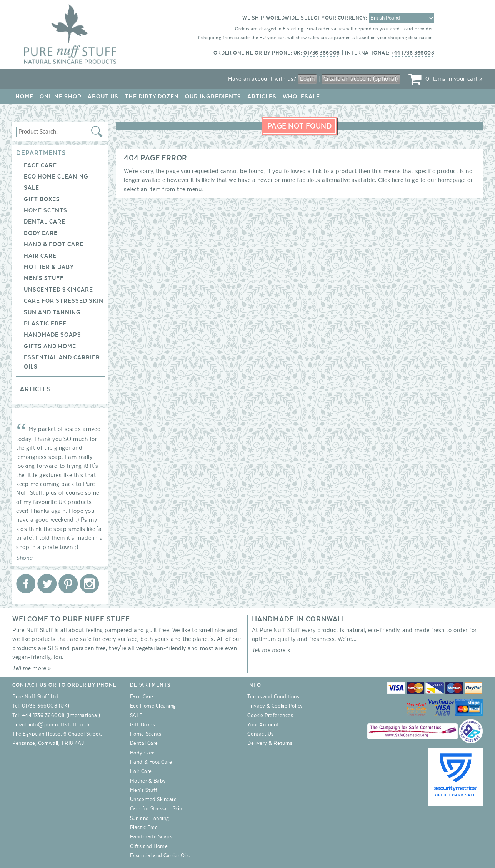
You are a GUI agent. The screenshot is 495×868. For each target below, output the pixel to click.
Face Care (40, 165)
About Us (103, 97)
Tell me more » (32, 668)
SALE (32, 188)
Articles (262, 97)
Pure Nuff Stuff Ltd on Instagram (89, 584)
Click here (391, 180)
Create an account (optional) (361, 79)
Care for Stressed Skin (64, 301)
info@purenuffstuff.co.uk (59, 725)
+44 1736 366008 (412, 53)
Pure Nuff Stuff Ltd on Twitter (47, 584)
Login (307, 79)
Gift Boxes (42, 199)
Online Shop (61, 97)
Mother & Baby (49, 267)
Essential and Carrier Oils (160, 856)
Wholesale (301, 97)
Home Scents (46, 210)
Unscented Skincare (58, 290)
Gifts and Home (50, 346)
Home (24, 97)
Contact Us (260, 734)
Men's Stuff (44, 278)
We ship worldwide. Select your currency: (305, 18)
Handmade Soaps (52, 335)
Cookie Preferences (270, 716)
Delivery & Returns (270, 743)
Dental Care (45, 222)
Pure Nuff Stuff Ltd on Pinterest (68, 584)
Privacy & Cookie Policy (275, 706)
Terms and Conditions (273, 697)
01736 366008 (322, 53)
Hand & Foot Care (54, 244)
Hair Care (40, 256)
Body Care (41, 233)
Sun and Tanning (52, 312)
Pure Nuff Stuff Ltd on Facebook (26, 584)
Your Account (263, 725)
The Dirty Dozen (152, 97)
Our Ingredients (213, 97)
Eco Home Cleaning (56, 177)
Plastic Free (45, 324)
